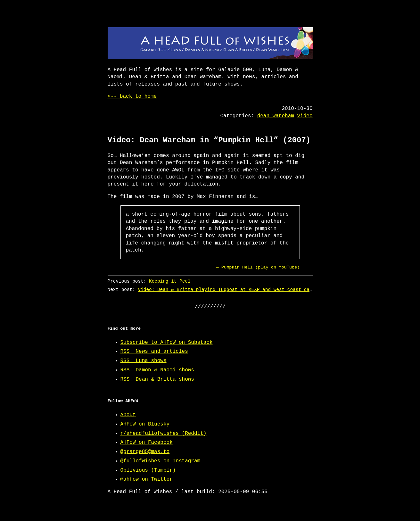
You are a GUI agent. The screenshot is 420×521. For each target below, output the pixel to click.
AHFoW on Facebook (147, 442)
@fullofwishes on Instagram (161, 461)
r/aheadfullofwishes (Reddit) (164, 434)
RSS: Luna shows (144, 361)
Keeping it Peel (170, 281)
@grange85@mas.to (145, 452)
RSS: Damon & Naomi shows (157, 370)
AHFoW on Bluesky (145, 424)
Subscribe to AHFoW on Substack (167, 343)
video (305, 116)
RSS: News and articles (154, 351)
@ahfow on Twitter (147, 479)
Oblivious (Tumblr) (148, 470)
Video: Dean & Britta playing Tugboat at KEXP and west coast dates (228, 289)
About (128, 415)
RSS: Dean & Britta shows (157, 379)
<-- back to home (132, 96)
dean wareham (276, 116)
